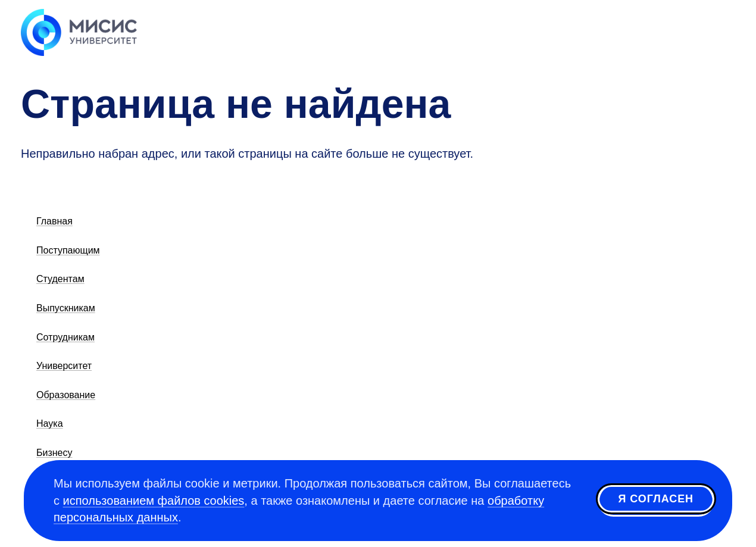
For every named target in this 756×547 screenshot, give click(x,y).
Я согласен (656, 499)
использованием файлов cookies (154, 501)
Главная (54, 221)
